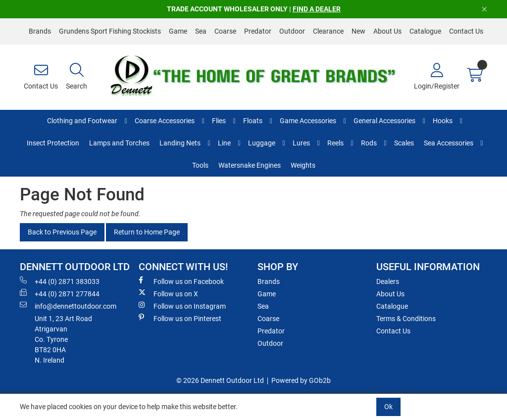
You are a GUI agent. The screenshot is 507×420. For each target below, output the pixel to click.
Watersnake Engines (250, 165)
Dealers (388, 281)
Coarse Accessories (165, 121)
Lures (301, 143)
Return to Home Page (147, 232)
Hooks (443, 121)
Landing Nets (180, 143)
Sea (201, 31)
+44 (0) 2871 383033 (60, 281)
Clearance (328, 31)
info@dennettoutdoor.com (68, 306)
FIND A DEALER (317, 9)
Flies (219, 121)
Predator (258, 31)
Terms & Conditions (406, 319)
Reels (335, 143)
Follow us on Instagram (182, 306)
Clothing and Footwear (82, 121)
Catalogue (425, 31)
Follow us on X (168, 293)
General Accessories (384, 121)
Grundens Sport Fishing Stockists (110, 31)
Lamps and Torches (119, 143)
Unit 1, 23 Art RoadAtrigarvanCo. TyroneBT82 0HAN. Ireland (63, 339)
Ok (388, 407)
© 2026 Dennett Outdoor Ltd (220, 380)
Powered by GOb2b (301, 380)
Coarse (225, 31)
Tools (200, 165)
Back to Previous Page (62, 232)
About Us (387, 31)
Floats (253, 121)
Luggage (262, 143)
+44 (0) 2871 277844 (60, 293)
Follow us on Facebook (181, 281)
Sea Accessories (449, 143)
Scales (404, 143)
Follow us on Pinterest (180, 318)
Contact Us (466, 31)
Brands (40, 31)
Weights (303, 165)
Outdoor (292, 31)
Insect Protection (53, 143)
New (358, 31)
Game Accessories (308, 121)
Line (224, 143)
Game (178, 31)
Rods (369, 143)
